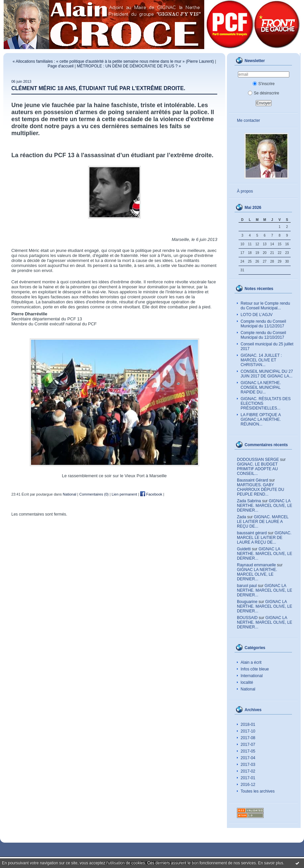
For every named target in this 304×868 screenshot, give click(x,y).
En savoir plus (270, 863)
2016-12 (248, 785)
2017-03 (248, 765)
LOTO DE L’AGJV (257, 315)
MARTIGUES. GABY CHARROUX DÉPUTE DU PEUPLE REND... (260, 490)
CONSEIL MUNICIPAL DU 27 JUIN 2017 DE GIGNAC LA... (267, 374)
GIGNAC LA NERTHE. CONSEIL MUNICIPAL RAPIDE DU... (261, 387)
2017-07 (248, 745)
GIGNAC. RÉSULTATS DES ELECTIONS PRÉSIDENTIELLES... (266, 403)
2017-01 (248, 778)
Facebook (151, 494)
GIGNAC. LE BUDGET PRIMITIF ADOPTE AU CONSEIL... (257, 469)
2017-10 (248, 731)
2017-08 (248, 738)
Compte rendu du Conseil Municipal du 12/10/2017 (263, 335)
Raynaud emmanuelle (256, 565)
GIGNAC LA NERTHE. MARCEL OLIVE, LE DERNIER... (264, 506)
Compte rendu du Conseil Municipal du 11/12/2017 (263, 324)
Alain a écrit (251, 662)
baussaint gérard (252, 533)
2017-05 (248, 751)
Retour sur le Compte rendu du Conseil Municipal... (265, 306)
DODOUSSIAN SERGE (258, 460)
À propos (245, 191)
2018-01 (248, 725)
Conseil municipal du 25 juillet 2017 (267, 346)
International (252, 676)
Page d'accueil (61, 66)
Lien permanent (124, 494)
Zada (241, 517)
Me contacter (248, 120)
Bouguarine (247, 602)
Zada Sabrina (249, 501)
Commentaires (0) (94, 494)
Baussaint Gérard (252, 480)
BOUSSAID (247, 618)
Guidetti (244, 549)
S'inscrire (264, 84)
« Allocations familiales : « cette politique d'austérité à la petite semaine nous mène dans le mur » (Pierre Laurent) (113, 61)
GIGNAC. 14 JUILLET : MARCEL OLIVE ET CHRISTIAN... (261, 360)
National (248, 689)
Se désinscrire (263, 93)
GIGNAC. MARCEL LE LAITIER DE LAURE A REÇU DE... (263, 522)
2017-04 (248, 758)
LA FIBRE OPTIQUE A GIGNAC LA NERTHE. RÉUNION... (261, 419)
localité (247, 682)
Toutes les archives (258, 791)
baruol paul (247, 586)
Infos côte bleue (255, 669)
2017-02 (248, 771)
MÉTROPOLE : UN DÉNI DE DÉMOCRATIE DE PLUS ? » (129, 66)
